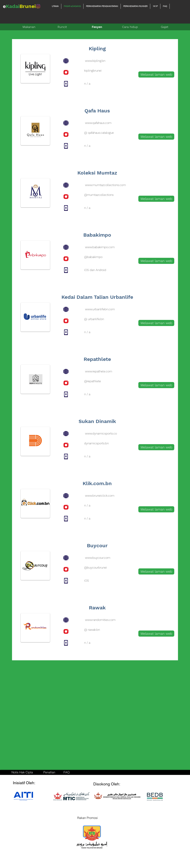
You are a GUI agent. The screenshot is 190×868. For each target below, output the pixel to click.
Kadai (13, 6)
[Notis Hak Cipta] (22, 772)
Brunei (28, 6)
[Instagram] (38, 6)
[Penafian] (49, 772)
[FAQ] (66, 772)
